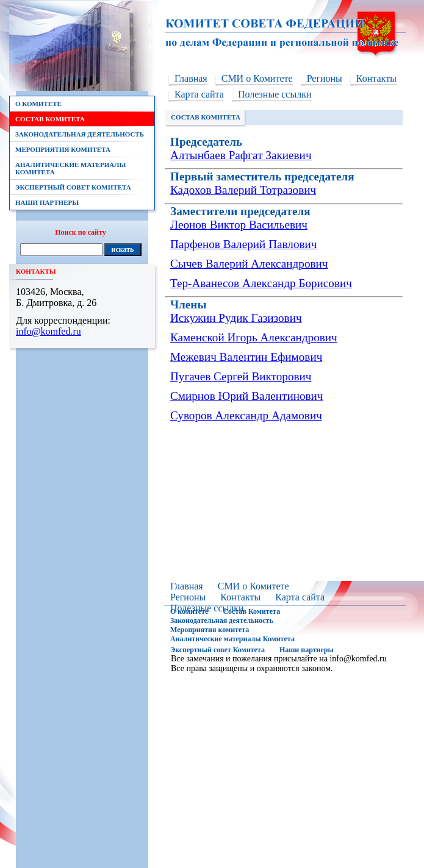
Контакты (376, 78)
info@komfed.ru (358, 659)
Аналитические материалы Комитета (232, 639)
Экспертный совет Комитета (217, 650)
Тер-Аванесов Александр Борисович (261, 283)
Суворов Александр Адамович (246, 415)
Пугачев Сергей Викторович (241, 376)
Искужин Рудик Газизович (236, 318)
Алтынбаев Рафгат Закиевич (241, 155)
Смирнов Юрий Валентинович (247, 396)
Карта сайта (199, 94)
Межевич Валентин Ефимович (246, 357)
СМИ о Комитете (257, 78)
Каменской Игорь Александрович (254, 337)
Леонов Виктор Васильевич (239, 225)
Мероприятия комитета (210, 630)
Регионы (325, 78)
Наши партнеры (307, 650)
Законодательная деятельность (222, 621)
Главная (191, 78)
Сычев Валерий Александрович (249, 264)
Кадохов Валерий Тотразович (243, 190)
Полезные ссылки (275, 94)
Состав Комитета (251, 611)
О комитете (189, 611)
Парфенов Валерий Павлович (243, 244)
